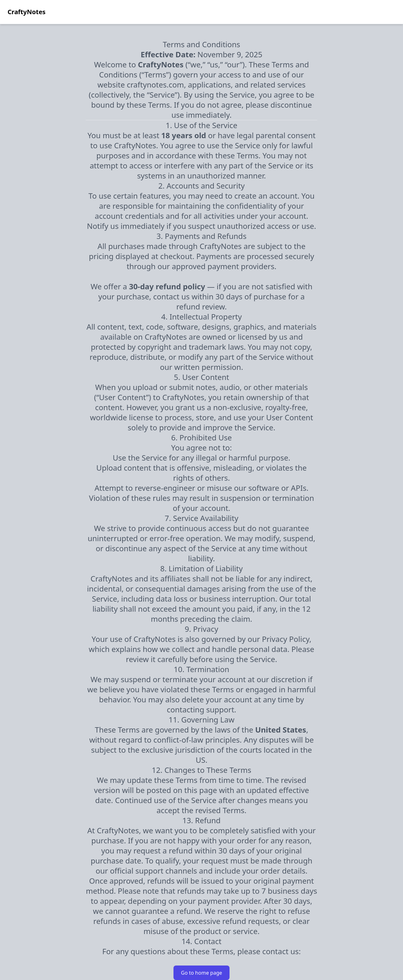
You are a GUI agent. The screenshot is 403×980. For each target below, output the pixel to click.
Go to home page (202, 973)
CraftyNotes (27, 12)
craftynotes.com (156, 85)
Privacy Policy (286, 639)
